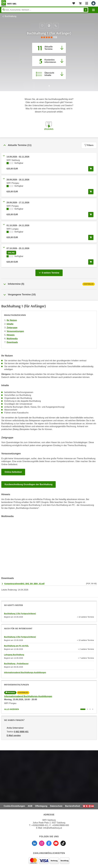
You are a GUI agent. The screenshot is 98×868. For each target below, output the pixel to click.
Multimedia (12, 339)
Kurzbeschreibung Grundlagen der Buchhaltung (28, 484)
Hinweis (11, 335)
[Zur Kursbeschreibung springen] (49, 74)
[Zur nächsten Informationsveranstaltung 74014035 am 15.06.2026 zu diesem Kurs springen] (49, 61)
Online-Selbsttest (13, 472)
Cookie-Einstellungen (14, 806)
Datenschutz (56, 806)
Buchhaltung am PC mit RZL (16, 646)
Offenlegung (41, 806)
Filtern (89, 145)
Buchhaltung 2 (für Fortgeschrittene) (20, 614)
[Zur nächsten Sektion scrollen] (49, 88)
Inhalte (10, 324)
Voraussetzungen (15, 331)
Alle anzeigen (11, 709)
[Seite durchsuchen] (45, 10)
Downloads (12, 342)
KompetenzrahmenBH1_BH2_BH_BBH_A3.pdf (24, 584)
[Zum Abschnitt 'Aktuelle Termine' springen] (49, 48)
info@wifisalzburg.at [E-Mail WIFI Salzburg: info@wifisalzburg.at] (52, 828)
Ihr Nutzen (12, 320)
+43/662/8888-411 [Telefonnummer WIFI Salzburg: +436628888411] (40, 825)
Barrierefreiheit (73, 806)
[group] (49, 37)
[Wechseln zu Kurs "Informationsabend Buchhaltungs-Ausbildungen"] (83, 709)
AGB (30, 806)
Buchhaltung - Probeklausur (16, 664)
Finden (86, 10)
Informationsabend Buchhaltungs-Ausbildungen (25, 672)
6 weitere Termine (50, 272)
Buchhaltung (11, 16)
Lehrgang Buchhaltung (14, 655)
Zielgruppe (12, 328)
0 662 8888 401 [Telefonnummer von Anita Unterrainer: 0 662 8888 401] (21, 732)
